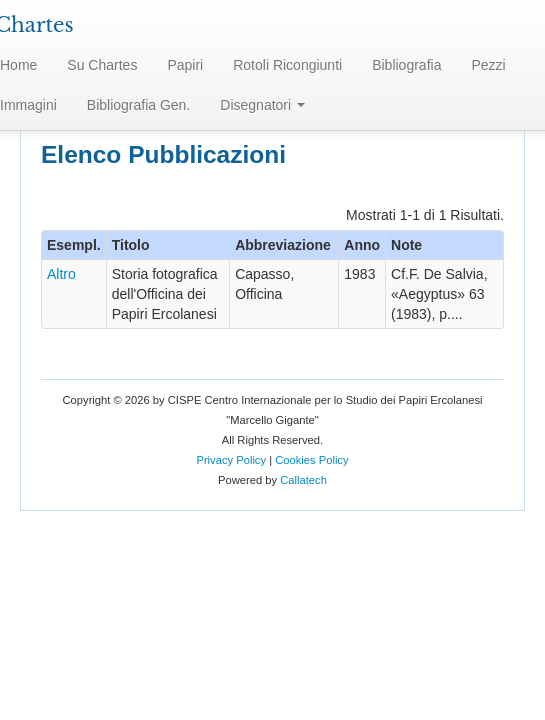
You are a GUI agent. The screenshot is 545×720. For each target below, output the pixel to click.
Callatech (303, 480)
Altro (61, 274)
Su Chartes (102, 65)
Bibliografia (406, 65)
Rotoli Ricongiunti (287, 65)
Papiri (185, 65)
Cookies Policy (311, 460)
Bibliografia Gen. (139, 105)
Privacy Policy (231, 460)
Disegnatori (262, 105)
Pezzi (488, 65)
